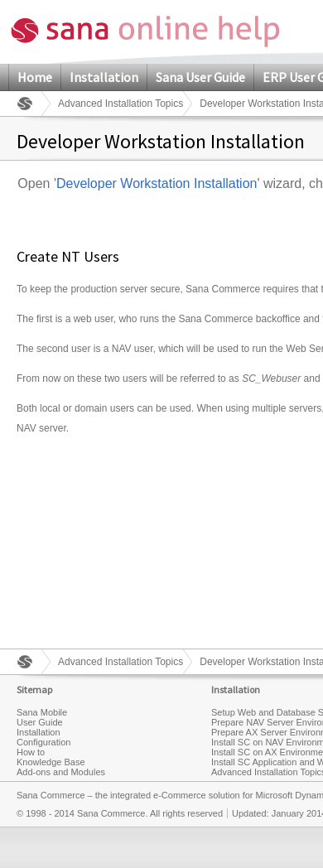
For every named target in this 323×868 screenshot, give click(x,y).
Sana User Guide (200, 77)
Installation (104, 77)
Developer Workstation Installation (157, 183)
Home (35, 77)
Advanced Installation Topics (121, 104)
